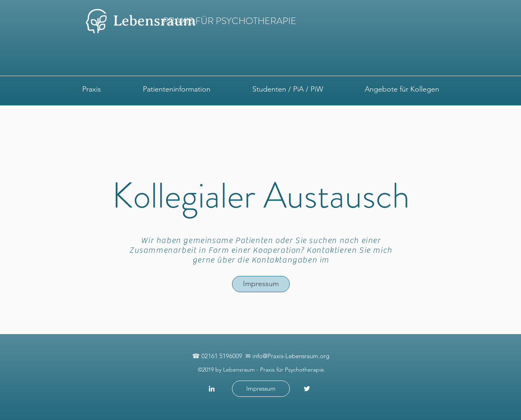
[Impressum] (261, 284)
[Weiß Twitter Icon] (307, 389)
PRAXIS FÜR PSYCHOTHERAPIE (230, 21)
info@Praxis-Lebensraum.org (291, 356)
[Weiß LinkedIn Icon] (212, 389)
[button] (91, 89)
